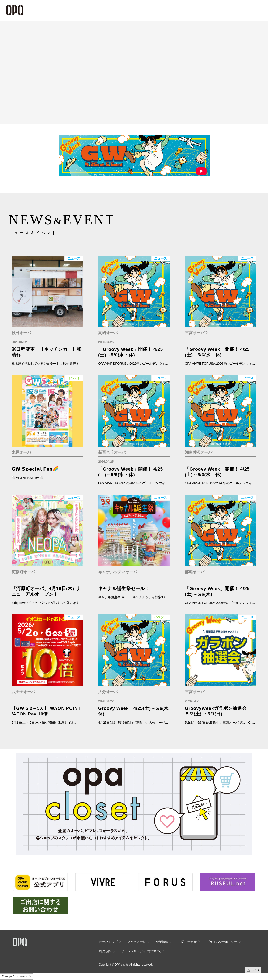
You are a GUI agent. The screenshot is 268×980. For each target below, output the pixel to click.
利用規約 (105, 951)
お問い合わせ (187, 942)
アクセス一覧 (137, 942)
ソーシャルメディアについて (141, 951)
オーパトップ (108, 942)
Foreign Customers (14, 976)
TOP (255, 970)
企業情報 (162, 942)
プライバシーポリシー (222, 942)
